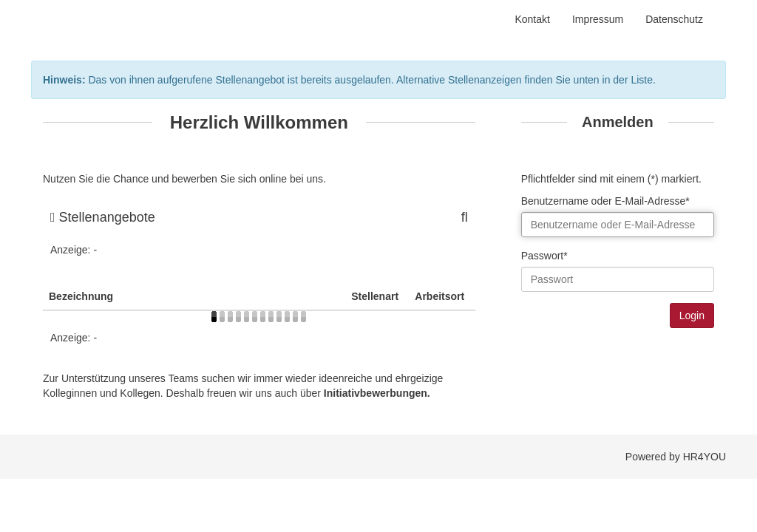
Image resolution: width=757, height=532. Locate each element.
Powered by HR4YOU (676, 457)
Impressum (598, 19)
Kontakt (532, 19)
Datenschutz (674, 19)
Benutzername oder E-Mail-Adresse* (605, 201)
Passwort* (544, 256)
